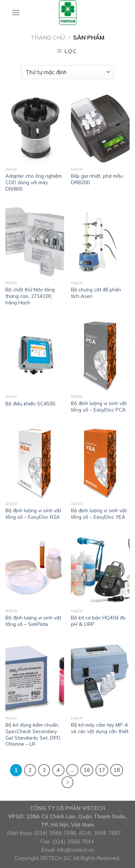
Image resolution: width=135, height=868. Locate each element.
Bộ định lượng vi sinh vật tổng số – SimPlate (33, 621)
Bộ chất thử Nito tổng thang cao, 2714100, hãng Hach (30, 296)
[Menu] (16, 12)
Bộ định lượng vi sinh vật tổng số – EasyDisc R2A (33, 513)
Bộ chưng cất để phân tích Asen (96, 293)
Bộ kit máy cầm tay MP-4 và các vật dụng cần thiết (100, 728)
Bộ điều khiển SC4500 (30, 403)
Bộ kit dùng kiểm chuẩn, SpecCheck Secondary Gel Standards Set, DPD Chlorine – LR (33, 734)
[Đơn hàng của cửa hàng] (67, 72)
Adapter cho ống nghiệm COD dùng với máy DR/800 (33, 182)
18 (117, 770)
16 (87, 770)
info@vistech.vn (75, 850)
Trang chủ (48, 37)
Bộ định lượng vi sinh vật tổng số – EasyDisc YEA (99, 513)
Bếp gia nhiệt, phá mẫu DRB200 (97, 179)
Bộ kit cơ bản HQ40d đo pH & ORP (98, 621)
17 (102, 770)
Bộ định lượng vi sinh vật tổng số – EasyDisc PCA (99, 406)
